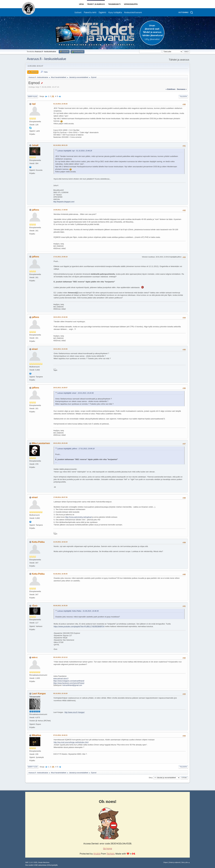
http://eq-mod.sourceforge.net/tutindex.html (71, 742)
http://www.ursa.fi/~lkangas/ (74, 712)
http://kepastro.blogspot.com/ (64, 202)
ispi (34, 104)
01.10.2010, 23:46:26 (60, 104)
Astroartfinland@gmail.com (72, 685)
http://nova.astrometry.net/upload (78, 517)
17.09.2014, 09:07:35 (60, 497)
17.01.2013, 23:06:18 (60, 257)
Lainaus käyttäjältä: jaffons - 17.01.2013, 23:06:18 (76, 449)
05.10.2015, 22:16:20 (60, 693)
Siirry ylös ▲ (186, 862)
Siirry (150, 778)
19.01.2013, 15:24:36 (60, 349)
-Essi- (35, 606)
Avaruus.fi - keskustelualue (46, 59)
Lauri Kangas (39, 694)
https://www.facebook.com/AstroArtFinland (69, 683)
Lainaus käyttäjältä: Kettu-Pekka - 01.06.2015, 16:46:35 (78, 611)
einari (35, 349)
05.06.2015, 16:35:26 (60, 606)
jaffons (35, 210)
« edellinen (170, 89)
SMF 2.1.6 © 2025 (31, 862)
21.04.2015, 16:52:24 (60, 542)
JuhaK (35, 145)
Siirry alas (32, 97)
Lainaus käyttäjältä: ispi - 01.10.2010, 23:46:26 (75, 151)
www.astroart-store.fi (61, 679)
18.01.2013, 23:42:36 (60, 317)
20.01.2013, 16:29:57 (60, 388)
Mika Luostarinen (41, 443)
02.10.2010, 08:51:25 (60, 145)
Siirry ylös (33, 767)
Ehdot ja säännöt (175, 862)
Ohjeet (166, 862)
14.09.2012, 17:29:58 (60, 210)
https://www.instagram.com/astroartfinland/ (69, 681)
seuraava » (182, 89)
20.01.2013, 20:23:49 (60, 443)
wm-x (35, 657)
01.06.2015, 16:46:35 (60, 574)
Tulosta (183, 97)
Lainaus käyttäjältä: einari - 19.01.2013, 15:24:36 (75, 393)
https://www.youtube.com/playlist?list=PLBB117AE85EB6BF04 (79, 626)
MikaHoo (36, 735)
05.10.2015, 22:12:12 (60, 657)
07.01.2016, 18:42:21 (60, 735)
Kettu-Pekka (38, 542)
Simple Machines (44, 862)
